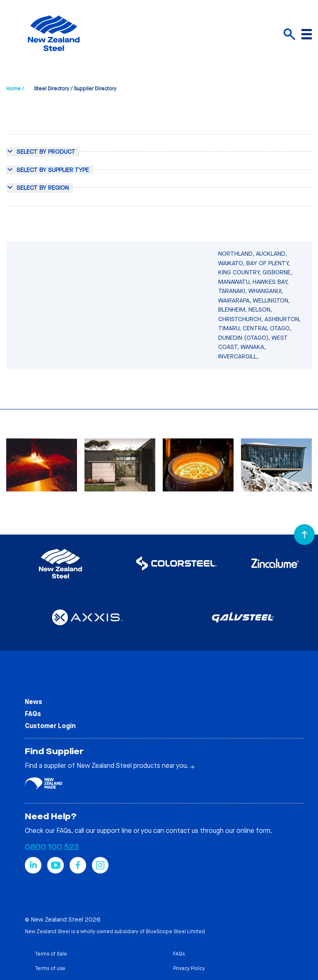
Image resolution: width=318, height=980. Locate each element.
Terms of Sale (51, 954)
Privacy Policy (189, 968)
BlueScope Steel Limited (175, 932)
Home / (15, 89)
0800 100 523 (52, 847)
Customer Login (50, 726)
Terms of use (50, 968)
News (34, 702)
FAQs (33, 714)
